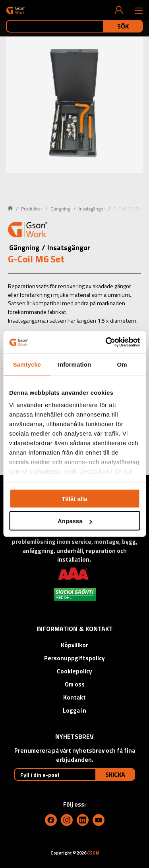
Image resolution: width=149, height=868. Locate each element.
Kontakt (74, 697)
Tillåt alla (75, 498)
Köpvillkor (74, 645)
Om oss (75, 684)
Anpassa (75, 521)
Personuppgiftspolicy (74, 658)
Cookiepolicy (74, 671)
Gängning (60, 209)
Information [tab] (75, 364)
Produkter (32, 209)
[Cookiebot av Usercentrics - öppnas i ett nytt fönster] (106, 342)
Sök (123, 26)
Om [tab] (122, 364)
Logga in (74, 710)
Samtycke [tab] (27, 364)
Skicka (115, 774)
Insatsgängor (92, 209)
